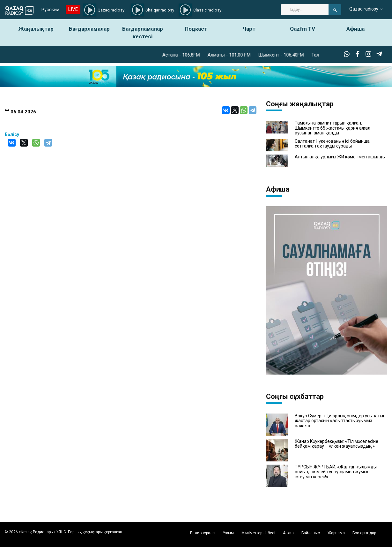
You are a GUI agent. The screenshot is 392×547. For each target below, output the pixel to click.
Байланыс (311, 533)
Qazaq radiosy (364, 10)
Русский (50, 10)
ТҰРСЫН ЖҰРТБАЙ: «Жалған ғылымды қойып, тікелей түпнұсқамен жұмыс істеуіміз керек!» (336, 472)
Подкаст (196, 29)
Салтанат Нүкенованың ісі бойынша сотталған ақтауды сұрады (332, 144)
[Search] (305, 10)
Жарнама (336, 533)
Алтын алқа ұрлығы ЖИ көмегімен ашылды (340, 157)
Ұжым (228, 533)
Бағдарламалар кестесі (143, 33)
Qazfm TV (303, 29)
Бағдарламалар (89, 29)
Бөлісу (12, 134)
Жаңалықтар (36, 29)
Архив (288, 533)
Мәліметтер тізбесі (258, 533)
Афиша (355, 29)
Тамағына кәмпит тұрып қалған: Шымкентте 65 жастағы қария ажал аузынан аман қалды (333, 128)
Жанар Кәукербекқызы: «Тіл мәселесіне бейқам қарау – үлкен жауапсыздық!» (337, 444)
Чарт (249, 29)
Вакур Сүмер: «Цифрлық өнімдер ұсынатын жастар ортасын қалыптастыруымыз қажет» (340, 421)
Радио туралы (203, 533)
